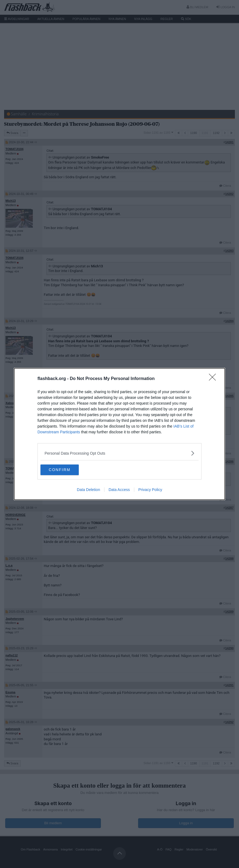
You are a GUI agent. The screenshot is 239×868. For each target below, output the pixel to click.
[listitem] (119, 453)
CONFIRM (66, 470)
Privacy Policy (150, 490)
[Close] (214, 379)
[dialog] (119, 434)
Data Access (119, 490)
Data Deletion (88, 490)
